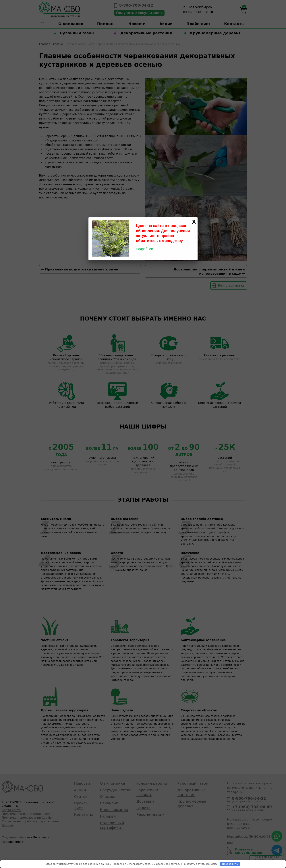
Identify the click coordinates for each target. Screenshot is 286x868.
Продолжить (230, 864)
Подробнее (144, 249)
